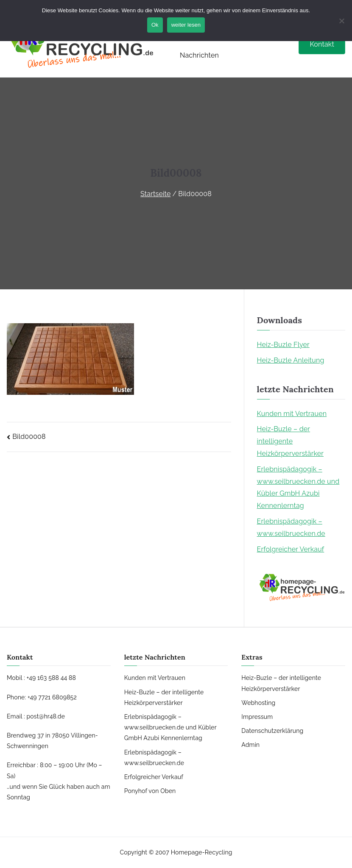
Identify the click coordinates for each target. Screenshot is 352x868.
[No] (341, 21)
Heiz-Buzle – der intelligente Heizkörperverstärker (290, 441)
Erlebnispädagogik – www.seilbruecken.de (291, 527)
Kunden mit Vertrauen (292, 414)
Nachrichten (199, 55)
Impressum (257, 717)
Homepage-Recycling (202, 852)
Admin (250, 745)
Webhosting (258, 703)
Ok (155, 25)
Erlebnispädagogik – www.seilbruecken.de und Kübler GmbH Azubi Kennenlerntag (298, 487)
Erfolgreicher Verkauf (291, 549)
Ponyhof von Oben (150, 791)
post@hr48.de (46, 716)
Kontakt (322, 44)
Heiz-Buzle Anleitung (291, 360)
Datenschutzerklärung (272, 731)
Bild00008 (29, 437)
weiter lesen (186, 25)
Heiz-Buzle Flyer (283, 345)
